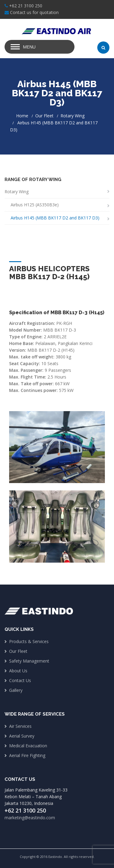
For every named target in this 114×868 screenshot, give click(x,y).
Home (22, 116)
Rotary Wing (73, 116)
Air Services (20, 726)
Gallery (16, 690)
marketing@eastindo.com (30, 818)
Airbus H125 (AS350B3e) (35, 205)
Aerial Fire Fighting (27, 755)
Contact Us (20, 680)
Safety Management (29, 661)
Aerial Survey (22, 736)
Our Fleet (44, 116)
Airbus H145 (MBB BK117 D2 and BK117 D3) (55, 218)
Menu (29, 47)
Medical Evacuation (28, 746)
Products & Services (29, 641)
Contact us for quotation (34, 12)
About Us (18, 671)
